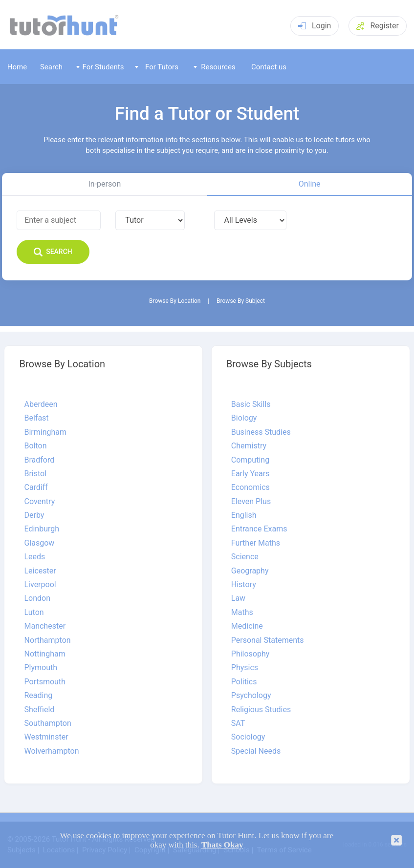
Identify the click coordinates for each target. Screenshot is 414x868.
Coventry (39, 502)
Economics (251, 487)
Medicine (247, 626)
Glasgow (39, 543)
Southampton (47, 723)
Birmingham (45, 432)
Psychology (251, 696)
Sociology (248, 737)
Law (238, 598)
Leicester (40, 571)
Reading (38, 696)
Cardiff (36, 487)
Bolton (35, 446)
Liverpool (40, 585)
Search (51, 67)
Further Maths (256, 543)
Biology (244, 418)
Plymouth (41, 668)
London (37, 598)
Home (17, 67)
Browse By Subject (241, 301)
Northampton (47, 640)
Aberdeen (41, 404)
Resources (215, 67)
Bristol (35, 474)
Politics (244, 682)
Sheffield (39, 710)
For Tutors (157, 67)
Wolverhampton (51, 751)
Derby (34, 515)
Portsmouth (44, 682)
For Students (100, 67)
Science (245, 557)
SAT (238, 723)
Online (310, 184)
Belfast (36, 418)
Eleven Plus (251, 502)
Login (315, 26)
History (244, 585)
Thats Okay (222, 845)
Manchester (45, 626)
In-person (105, 184)
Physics (245, 668)
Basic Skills (251, 404)
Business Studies (261, 432)
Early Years (251, 474)
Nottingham (44, 654)
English (244, 515)
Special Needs (256, 751)
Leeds (34, 557)
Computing (250, 460)
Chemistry (249, 446)
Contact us (269, 67)
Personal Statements (268, 640)
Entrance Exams (259, 529)
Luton (34, 613)
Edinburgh (42, 529)
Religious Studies (261, 710)
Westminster (46, 737)
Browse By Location (175, 301)
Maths (242, 613)
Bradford (39, 460)
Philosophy (251, 654)
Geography (250, 571)
